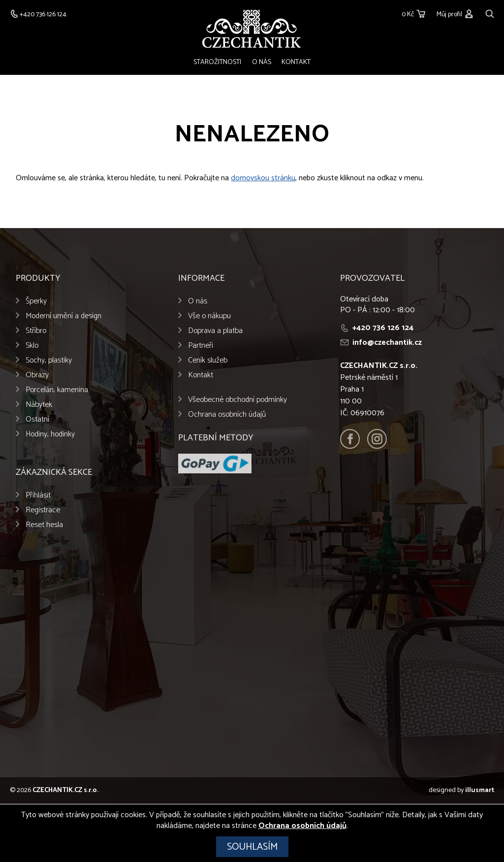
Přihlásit (38, 496)
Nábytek (39, 406)
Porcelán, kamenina (57, 391)
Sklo (32, 347)
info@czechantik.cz (387, 344)
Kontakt (295, 62)
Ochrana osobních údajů (227, 415)
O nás (262, 62)
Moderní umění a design (63, 317)
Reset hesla (44, 526)
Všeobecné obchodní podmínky (237, 401)
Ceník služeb (208, 361)
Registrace (43, 511)
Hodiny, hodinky (50, 435)
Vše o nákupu (209, 317)
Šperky (36, 302)
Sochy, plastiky (49, 361)
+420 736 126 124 (383, 329)
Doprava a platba (215, 332)
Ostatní (37, 420)
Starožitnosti (219, 62)
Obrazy (37, 376)
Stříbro (36, 332)
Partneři (201, 347)
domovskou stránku (263, 179)
